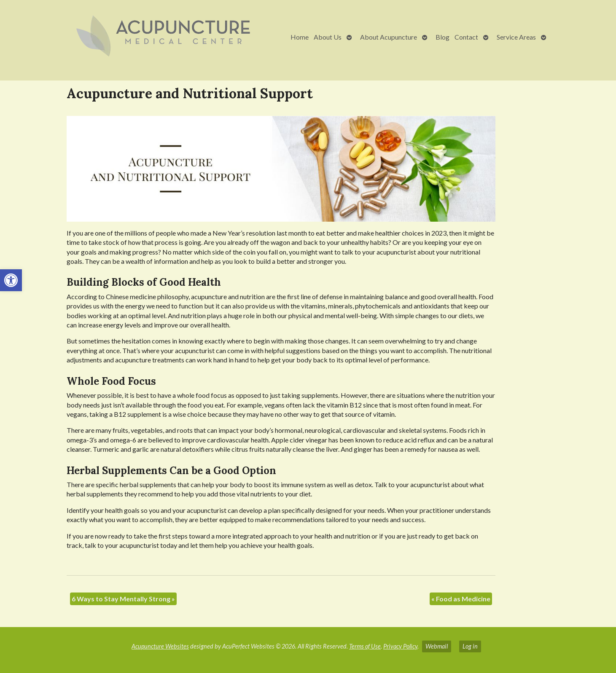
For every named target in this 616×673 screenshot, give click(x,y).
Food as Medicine (461, 599)
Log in (470, 646)
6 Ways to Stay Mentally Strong (123, 599)
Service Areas (516, 37)
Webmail (437, 646)
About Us (328, 37)
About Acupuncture (389, 37)
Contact (466, 37)
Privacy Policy (400, 646)
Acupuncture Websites (160, 646)
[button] (11, 280)
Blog (442, 37)
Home (300, 37)
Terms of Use (365, 646)
